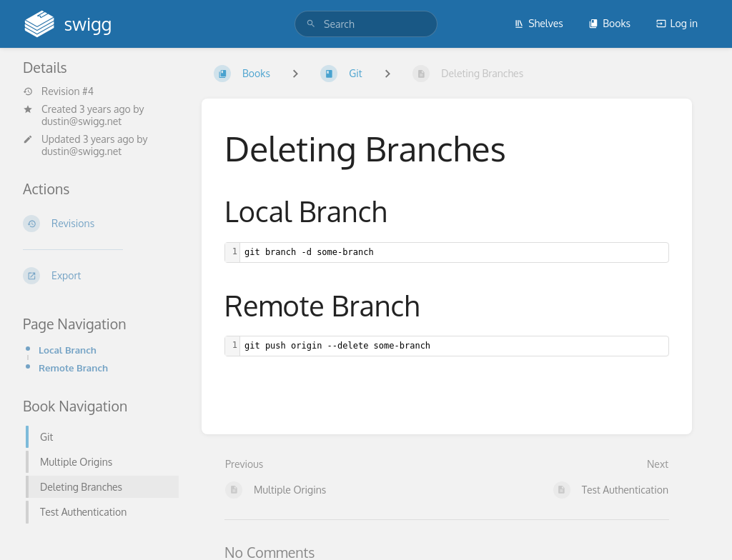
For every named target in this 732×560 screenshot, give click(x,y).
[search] (366, 24)
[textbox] (454, 252)
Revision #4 (58, 91)
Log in (677, 23)
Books (609, 23)
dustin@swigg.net (81, 121)
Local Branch (68, 350)
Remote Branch (73, 367)
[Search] (311, 24)
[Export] (101, 276)
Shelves (539, 23)
